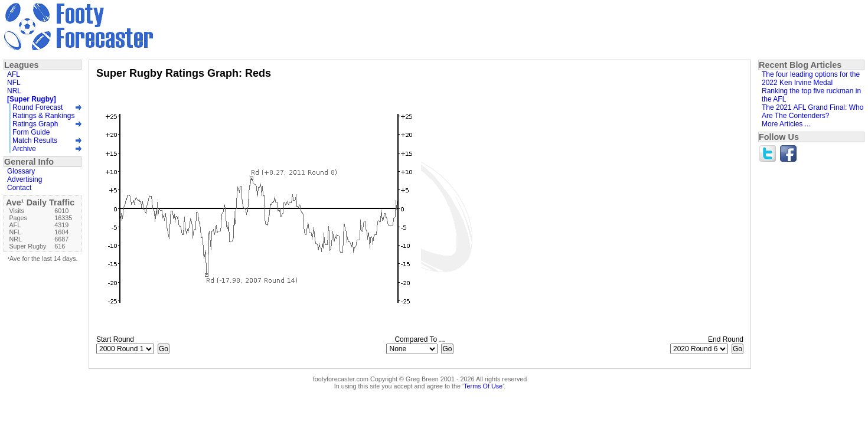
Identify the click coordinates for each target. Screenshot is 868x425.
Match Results (35, 140)
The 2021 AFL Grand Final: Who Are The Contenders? (812, 112)
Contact (19, 188)
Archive (24, 149)
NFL (14, 83)
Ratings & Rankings (43, 116)
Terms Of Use (483, 386)
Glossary (21, 171)
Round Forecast (37, 107)
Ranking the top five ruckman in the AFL (811, 95)
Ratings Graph (35, 124)
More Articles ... (786, 124)
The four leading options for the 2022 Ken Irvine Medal (811, 79)
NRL (14, 91)
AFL (14, 74)
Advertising (25, 179)
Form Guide (31, 132)
